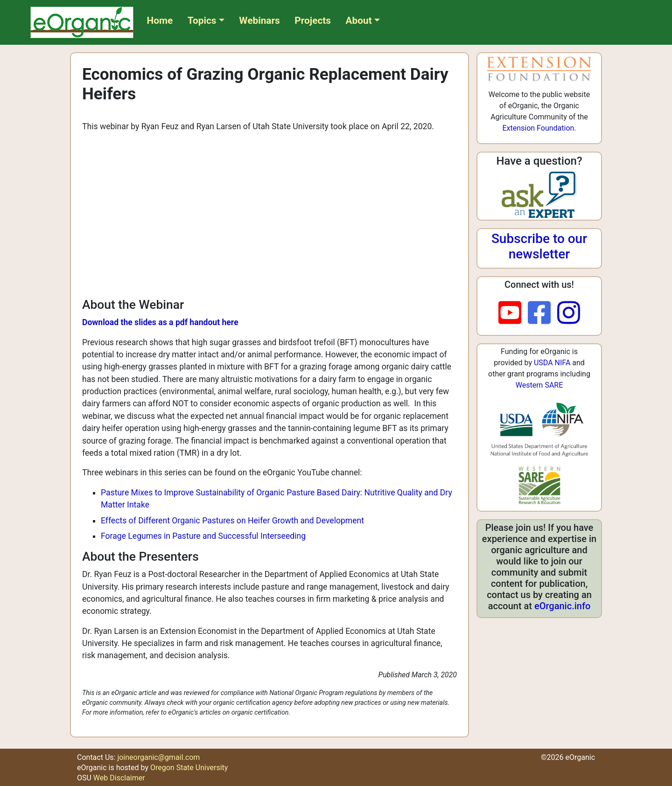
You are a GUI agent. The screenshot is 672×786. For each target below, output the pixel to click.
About (359, 21)
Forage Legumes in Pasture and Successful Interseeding (203, 536)
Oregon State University (189, 768)
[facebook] (542, 313)
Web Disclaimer (119, 778)
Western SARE (539, 385)
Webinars (259, 21)
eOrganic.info (562, 606)
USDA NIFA (552, 363)
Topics (202, 21)
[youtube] (513, 313)
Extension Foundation (538, 128)
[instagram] (569, 313)
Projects (313, 21)
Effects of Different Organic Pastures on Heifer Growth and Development (232, 521)
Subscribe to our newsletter (539, 247)
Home (160, 21)
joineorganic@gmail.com (158, 757)
